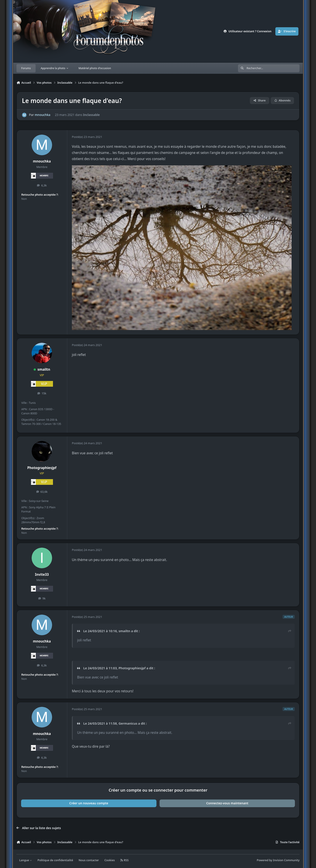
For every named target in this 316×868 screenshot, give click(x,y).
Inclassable (91, 115)
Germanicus (128, 723)
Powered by (278, 860)
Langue (26, 860)
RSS (125, 860)
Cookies (110, 860)
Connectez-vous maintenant (227, 803)
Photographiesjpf (42, 468)
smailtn (44, 369)
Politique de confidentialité (55, 860)
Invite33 (42, 575)
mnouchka (43, 115)
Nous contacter (89, 860)
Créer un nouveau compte (89, 803)
